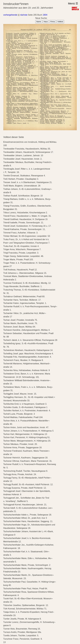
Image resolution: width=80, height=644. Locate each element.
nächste (24, 15)
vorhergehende (10, 15)
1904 (45, 15)
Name (39, 22)
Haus (46, 22)
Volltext (60, 22)
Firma (53, 22)
